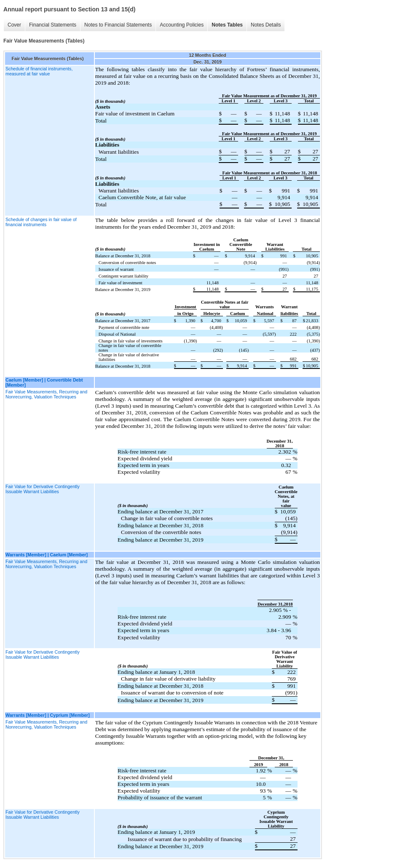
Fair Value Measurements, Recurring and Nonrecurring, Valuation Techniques (46, 394)
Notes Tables (227, 25)
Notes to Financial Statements (118, 25)
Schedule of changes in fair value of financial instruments (41, 222)
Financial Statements (53, 25)
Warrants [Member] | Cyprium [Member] (48, 715)
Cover (14, 25)
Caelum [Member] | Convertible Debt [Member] (44, 382)
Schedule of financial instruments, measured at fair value (39, 71)
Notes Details (266, 25)
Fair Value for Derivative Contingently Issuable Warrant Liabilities (43, 489)
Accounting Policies (182, 25)
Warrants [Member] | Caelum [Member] (47, 555)
